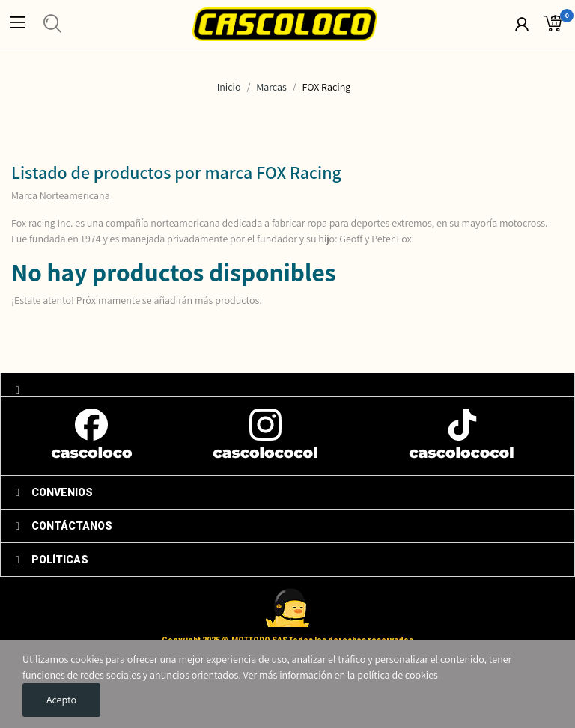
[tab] (287, 385)
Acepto (61, 700)
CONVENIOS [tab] (54, 492)
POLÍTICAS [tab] (52, 560)
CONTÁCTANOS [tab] (64, 526)
